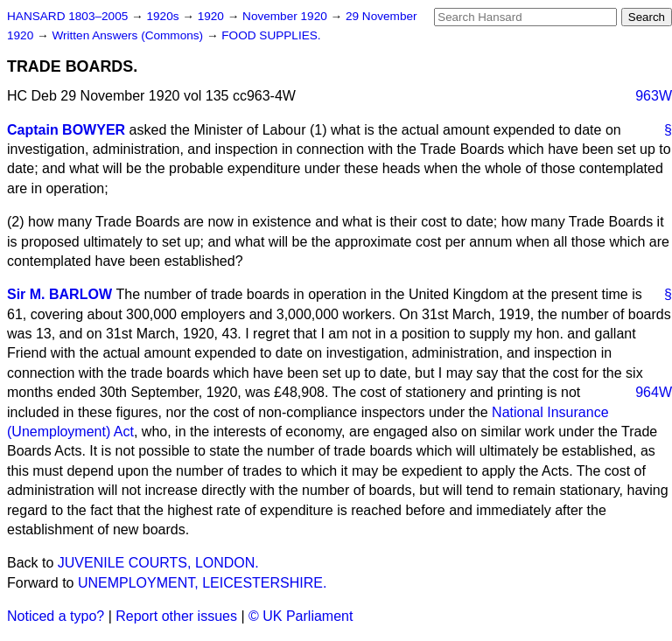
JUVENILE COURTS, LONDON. (158, 563)
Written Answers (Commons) (129, 35)
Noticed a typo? (56, 616)
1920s (164, 16)
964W (654, 392)
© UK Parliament (301, 616)
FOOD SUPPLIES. (271, 35)
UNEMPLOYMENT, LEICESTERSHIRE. (203, 583)
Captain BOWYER (66, 130)
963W (654, 96)
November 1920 (287, 16)
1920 (213, 16)
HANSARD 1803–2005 (67, 16)
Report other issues (176, 616)
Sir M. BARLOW (59, 294)
